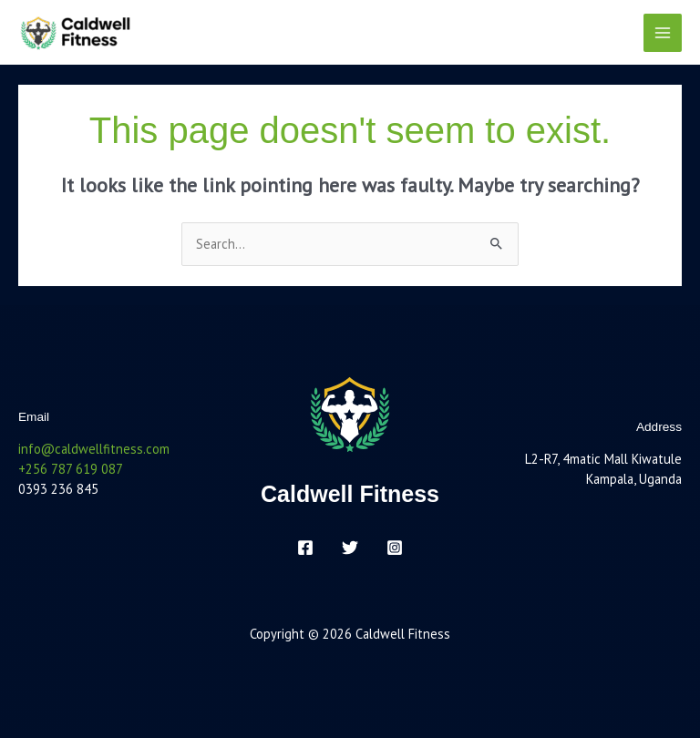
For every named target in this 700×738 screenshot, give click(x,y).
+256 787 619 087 (71, 469)
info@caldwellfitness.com (94, 449)
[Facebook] (305, 548)
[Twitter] (350, 548)
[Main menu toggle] (663, 33)
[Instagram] (395, 548)
